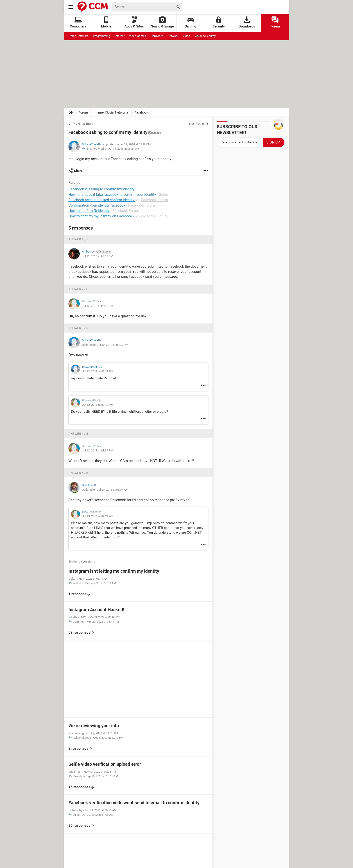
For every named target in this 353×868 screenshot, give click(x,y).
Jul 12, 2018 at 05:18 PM (97, 256)
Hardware (157, 36)
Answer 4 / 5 (78, 434)
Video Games (138, 36)
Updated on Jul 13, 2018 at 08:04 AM (105, 490)
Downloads (247, 22)
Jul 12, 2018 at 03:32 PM (97, 306)
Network (173, 36)
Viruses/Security (205, 36)
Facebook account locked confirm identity (102, 200)
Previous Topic (83, 124)
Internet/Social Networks (111, 112)
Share (78, 171)
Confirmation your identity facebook (97, 205)
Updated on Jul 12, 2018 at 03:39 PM (105, 345)
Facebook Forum (155, 200)
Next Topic (196, 124)
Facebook (141, 112)
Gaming (190, 22)
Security (219, 22)
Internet (120, 36)
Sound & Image (162, 22)
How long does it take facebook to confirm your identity (112, 195)
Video (186, 36)
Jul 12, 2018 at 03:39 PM (98, 371)
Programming (102, 36)
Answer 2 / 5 (78, 289)
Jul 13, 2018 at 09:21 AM (124, 149)
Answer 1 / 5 (78, 239)
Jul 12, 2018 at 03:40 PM (98, 405)
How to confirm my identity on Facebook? (101, 216)
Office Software (78, 36)
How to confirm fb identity (89, 211)
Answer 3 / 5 (78, 328)
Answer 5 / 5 (78, 473)
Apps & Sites (134, 22)
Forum (275, 22)
